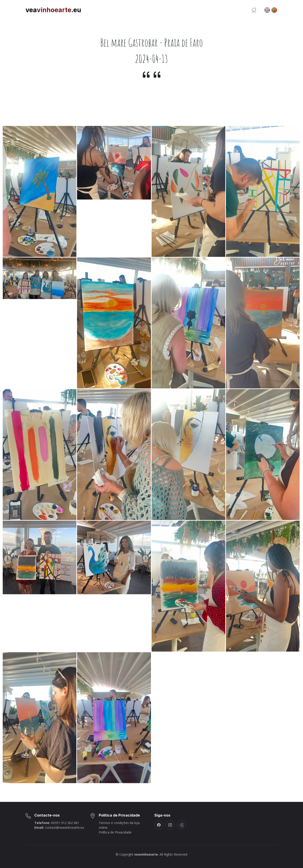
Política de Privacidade (115, 832)
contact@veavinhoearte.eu (65, 827)
